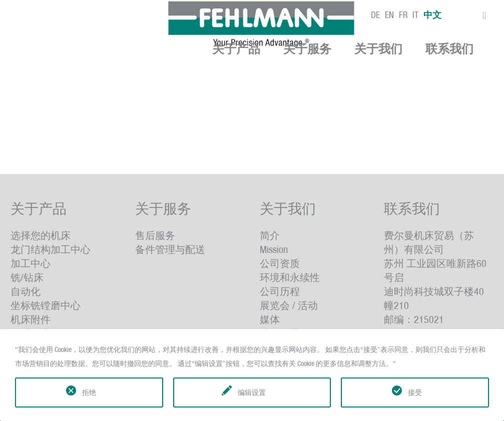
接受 (415, 392)
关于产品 (236, 49)
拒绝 (89, 392)
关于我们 (378, 49)
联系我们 (449, 49)
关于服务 (307, 49)
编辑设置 (252, 392)
